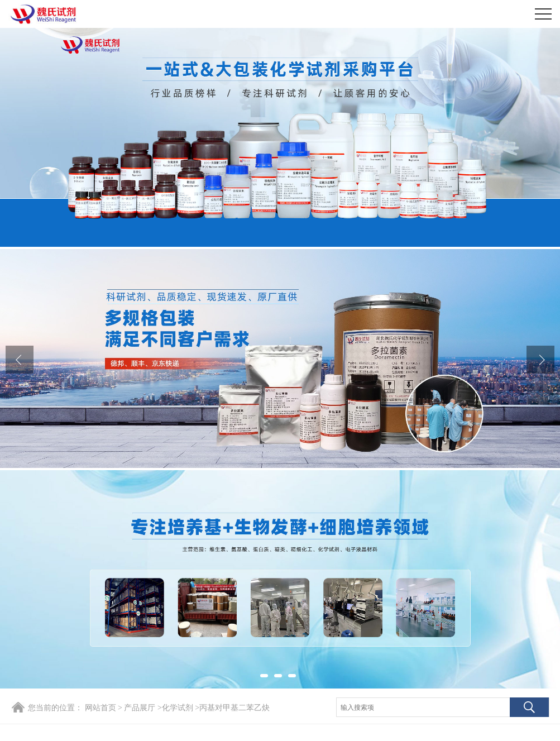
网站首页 (100, 708)
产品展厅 (140, 708)
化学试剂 (178, 708)
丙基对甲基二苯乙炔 (234, 708)
